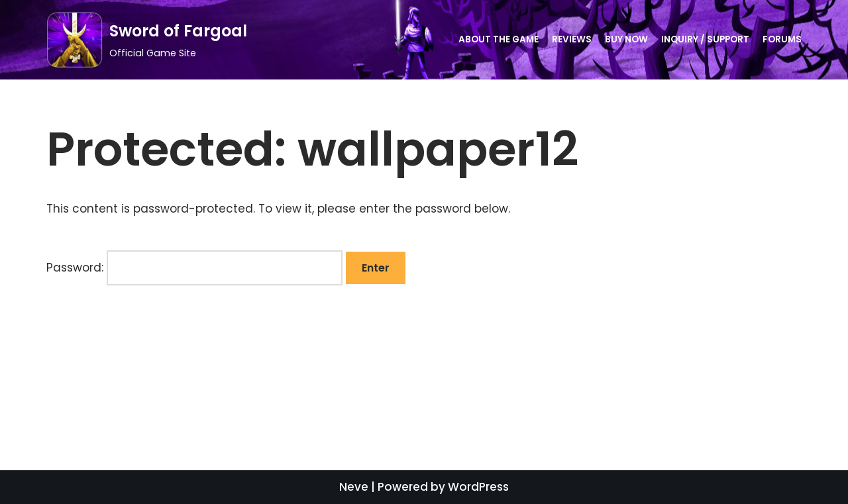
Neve (354, 487)
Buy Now (626, 39)
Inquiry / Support (705, 39)
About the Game (499, 39)
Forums (782, 39)
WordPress (478, 487)
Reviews (572, 39)
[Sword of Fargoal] (147, 40)
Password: (194, 268)
